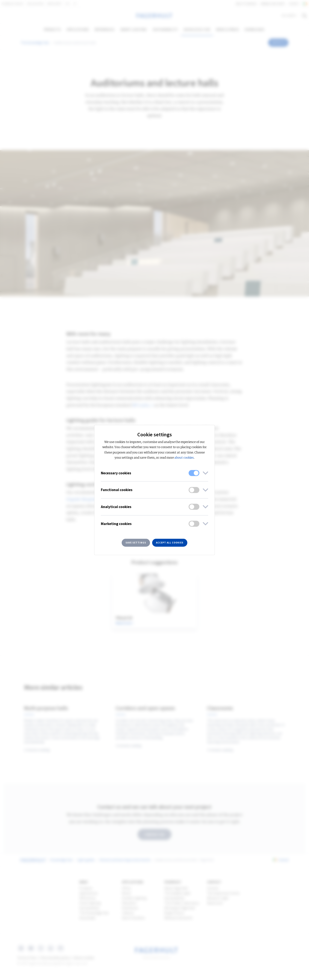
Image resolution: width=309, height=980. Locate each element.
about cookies (184, 458)
